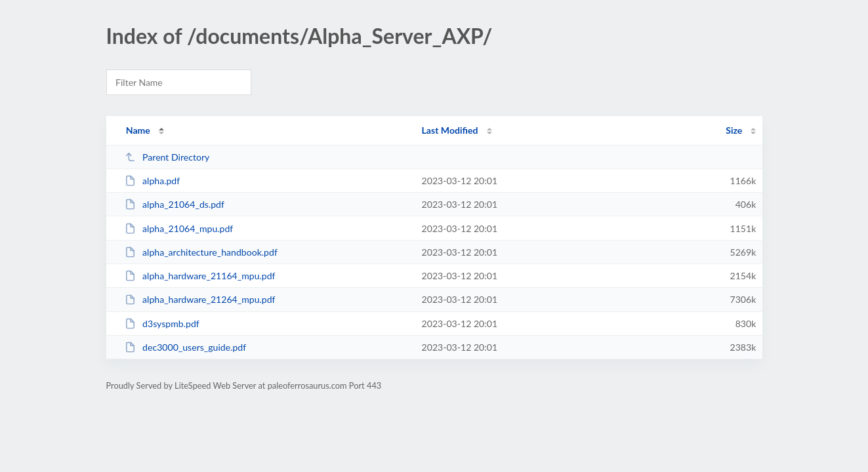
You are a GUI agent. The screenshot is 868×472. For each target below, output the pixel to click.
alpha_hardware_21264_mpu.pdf (200, 299)
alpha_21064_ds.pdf (175, 204)
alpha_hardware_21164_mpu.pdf (200, 276)
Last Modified (450, 130)
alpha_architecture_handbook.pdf (201, 252)
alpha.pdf (153, 181)
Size (734, 130)
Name (138, 130)
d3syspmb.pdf (162, 324)
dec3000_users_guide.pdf (186, 347)
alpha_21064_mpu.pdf (179, 228)
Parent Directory (167, 157)
